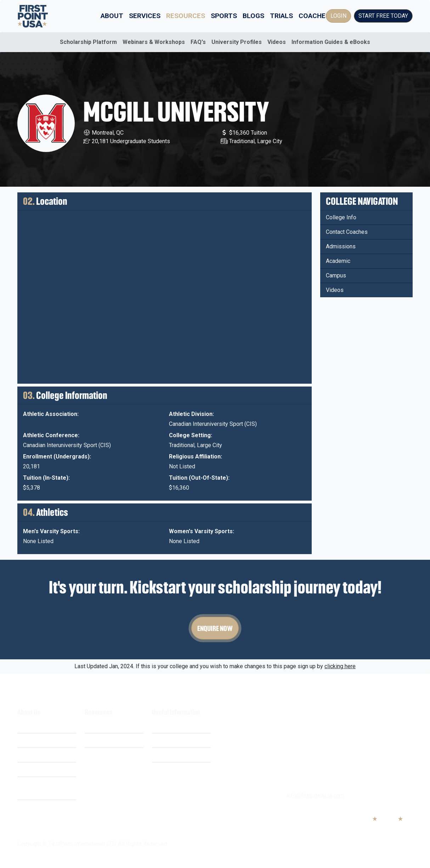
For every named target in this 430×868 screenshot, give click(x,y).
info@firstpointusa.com (315, 796)
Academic (338, 261)
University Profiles (237, 42)
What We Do (33, 726)
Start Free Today (383, 16)
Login (338, 16)
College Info (341, 217)
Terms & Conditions (176, 726)
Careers (27, 769)
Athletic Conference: (51, 435)
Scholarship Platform (88, 42)
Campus (336, 275)
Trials (281, 16)
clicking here (340, 666)
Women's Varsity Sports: (202, 531)
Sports (224, 16)
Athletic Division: (191, 414)
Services (145, 16)
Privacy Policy (170, 740)
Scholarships (101, 726)
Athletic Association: (51, 414)
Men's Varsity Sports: (51, 531)
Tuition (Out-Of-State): (199, 478)
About (112, 16)
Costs (25, 740)
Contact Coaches (347, 232)
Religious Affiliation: (196, 456)
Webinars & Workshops (154, 42)
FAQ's (198, 42)
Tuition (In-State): (46, 478)
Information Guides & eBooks (331, 42)
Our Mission (32, 755)
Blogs (253, 16)
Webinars (96, 740)
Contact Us (165, 769)
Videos (277, 42)
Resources (186, 16)
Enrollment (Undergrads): (57, 456)
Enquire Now (215, 628)
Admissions (341, 246)
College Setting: (191, 435)
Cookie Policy (169, 755)
